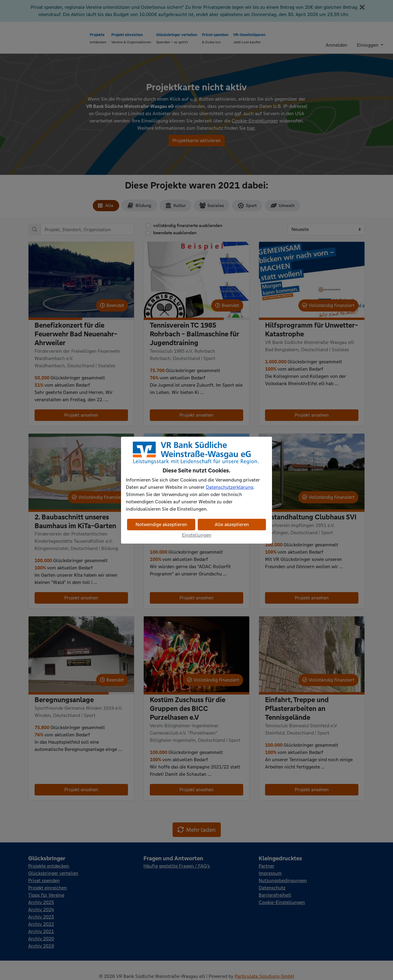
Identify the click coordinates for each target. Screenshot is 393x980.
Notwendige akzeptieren (161, 524)
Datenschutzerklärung (230, 487)
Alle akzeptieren (232, 524)
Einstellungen (197, 535)
